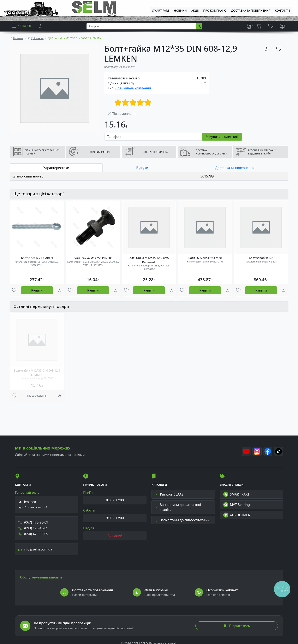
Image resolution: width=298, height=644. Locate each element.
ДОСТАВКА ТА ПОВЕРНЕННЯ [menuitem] (251, 10)
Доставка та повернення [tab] (235, 168)
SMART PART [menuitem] (161, 10)
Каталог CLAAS (169, 494)
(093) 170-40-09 (33, 528)
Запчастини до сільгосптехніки (182, 520)
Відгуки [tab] (142, 168)
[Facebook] (268, 451)
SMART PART (236, 494)
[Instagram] (257, 451)
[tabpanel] (149, 176)
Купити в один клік (222, 137)
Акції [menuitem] (195, 10)
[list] (250, 26)
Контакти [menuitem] (282, 10)
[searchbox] (141, 26)
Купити (37, 290)
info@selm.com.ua (35, 549)
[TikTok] (279, 451)
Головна (18, 38)
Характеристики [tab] (56, 168)
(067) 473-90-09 (33, 522)
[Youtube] (246, 451)
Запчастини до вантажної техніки (178, 507)
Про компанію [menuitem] (215, 10)
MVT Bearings (237, 505)
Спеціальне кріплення (133, 88)
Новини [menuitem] (180, 10)
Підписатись (237, 626)
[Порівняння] (41, 26)
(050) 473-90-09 (33, 534)
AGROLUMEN (237, 515)
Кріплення (37, 38)
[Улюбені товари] (14, 290)
